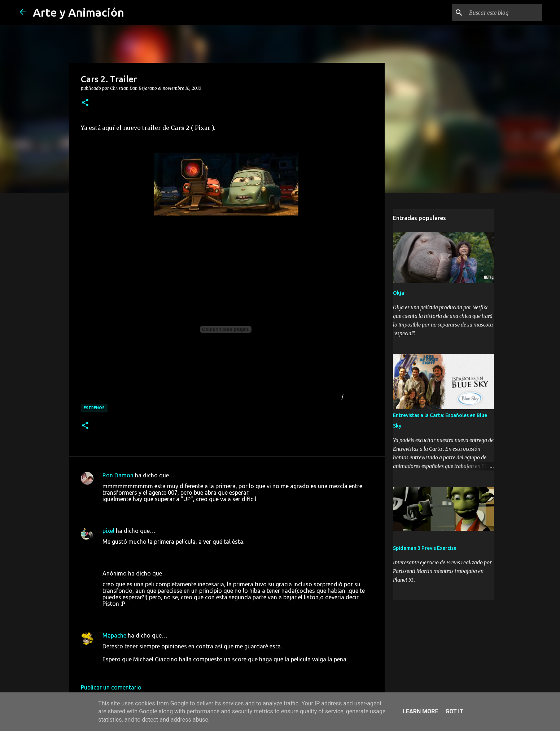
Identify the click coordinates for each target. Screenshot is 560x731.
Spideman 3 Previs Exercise (425, 548)
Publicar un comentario (111, 687)
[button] (85, 103)
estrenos (94, 408)
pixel (108, 531)
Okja (399, 293)
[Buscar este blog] (504, 13)
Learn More (420, 711)
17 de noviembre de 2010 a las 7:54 (148, 670)
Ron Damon (118, 475)
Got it (454, 711)
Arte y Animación (78, 12)
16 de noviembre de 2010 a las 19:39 (150, 552)
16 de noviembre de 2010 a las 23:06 (150, 614)
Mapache (114, 635)
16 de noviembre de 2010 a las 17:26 (150, 510)
